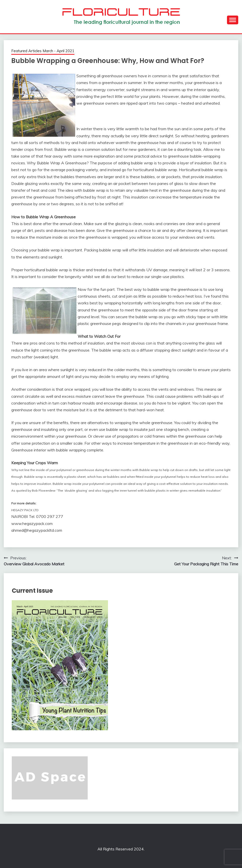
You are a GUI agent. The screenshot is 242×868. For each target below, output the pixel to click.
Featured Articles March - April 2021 (43, 51)
